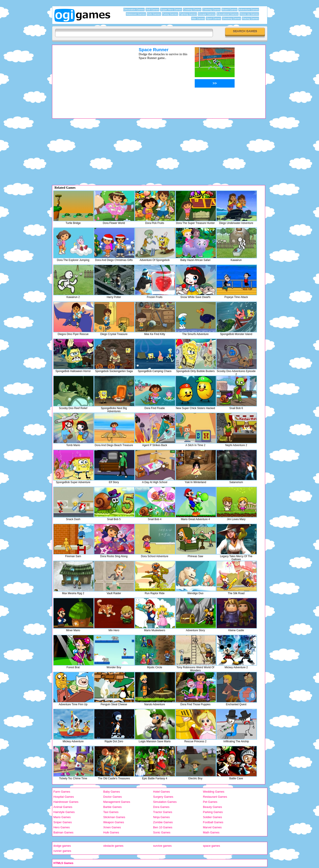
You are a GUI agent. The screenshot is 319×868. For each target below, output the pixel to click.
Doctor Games (113, 797)
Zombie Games (163, 822)
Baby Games (112, 792)
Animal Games (63, 807)
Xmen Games (112, 827)
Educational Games (228, 14)
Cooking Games (192, 10)
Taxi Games (111, 812)
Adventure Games (249, 10)
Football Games (213, 822)
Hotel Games (161, 792)
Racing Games (250, 18)
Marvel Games (212, 827)
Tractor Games (163, 812)
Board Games (230, 10)
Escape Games (207, 14)
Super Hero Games (171, 10)
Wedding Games (214, 792)
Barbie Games (112, 807)
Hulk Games (111, 832)
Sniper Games (63, 822)
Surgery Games (163, 797)
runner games (62, 851)
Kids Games (154, 14)
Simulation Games (165, 802)
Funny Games (170, 14)
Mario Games (62, 817)
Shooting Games (231, 18)
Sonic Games (162, 832)
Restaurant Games (215, 797)
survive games (162, 846)
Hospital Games (64, 797)
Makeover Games (136, 14)
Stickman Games (114, 817)
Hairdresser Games (66, 802)
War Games (198, 18)
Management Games (117, 802)
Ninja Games (161, 817)
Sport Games (213, 18)
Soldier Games (212, 817)
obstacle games (113, 846)
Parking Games (213, 812)
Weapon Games (114, 822)
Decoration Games (134, 10)
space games (211, 846)
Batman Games (63, 832)
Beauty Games (212, 807)
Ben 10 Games (163, 827)
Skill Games (153, 10)
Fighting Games (188, 14)
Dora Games (161, 807)
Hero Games (62, 827)
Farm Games (62, 792)
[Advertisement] (90, 78)
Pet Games (210, 802)
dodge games (62, 846)
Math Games (211, 832)
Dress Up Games (249, 14)
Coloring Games (211, 10)
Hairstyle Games (64, 812)
